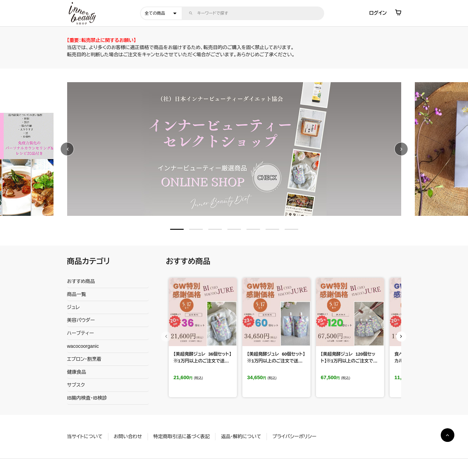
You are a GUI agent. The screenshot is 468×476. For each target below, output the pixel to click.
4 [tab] (234, 229)
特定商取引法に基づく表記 (182, 436)
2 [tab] (196, 229)
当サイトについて (85, 436)
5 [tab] (253, 229)
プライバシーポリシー (294, 436)
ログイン (378, 13)
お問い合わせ (128, 436)
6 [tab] (272, 229)
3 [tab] (215, 229)
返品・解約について (241, 436)
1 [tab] (177, 229)
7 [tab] (291, 229)
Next (401, 149)
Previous (67, 149)
